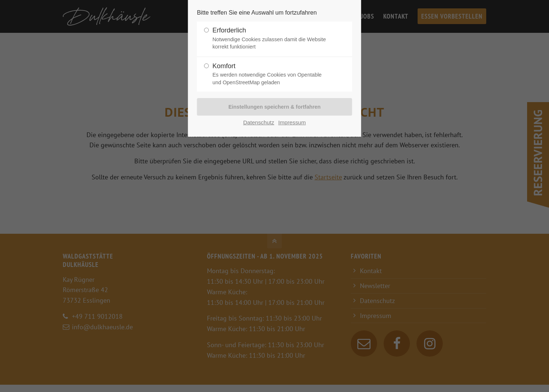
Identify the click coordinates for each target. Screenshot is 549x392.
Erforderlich (272, 38)
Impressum (292, 122)
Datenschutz (259, 122)
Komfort (272, 74)
